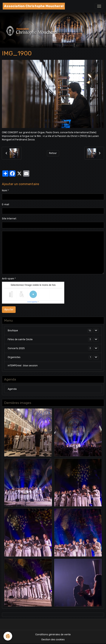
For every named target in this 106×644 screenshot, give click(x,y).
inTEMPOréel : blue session (23, 366)
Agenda (12, 389)
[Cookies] (8, 636)
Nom (5, 191)
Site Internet (9, 219)
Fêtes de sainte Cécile (20, 339)
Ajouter (9, 310)
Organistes (14, 357)
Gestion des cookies (53, 640)
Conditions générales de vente (53, 635)
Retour (53, 153)
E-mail (6, 204)
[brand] (34, 6)
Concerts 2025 (16, 348)
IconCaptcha (32, 302)
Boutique (13, 331)
